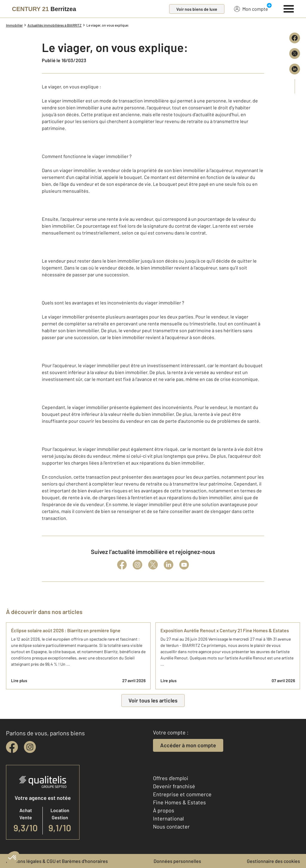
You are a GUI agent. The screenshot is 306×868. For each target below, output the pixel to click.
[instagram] (30, 747)
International (168, 818)
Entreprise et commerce (182, 794)
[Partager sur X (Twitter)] (295, 53)
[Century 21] (44, 9)
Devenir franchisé (174, 786)
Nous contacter (171, 826)
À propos (164, 810)
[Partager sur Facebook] (295, 38)
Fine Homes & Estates (179, 802)
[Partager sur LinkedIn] (295, 69)
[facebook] (12, 747)
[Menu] (289, 8)
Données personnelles (177, 861)
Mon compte (251, 9)
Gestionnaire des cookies (273, 861)
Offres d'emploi (171, 778)
